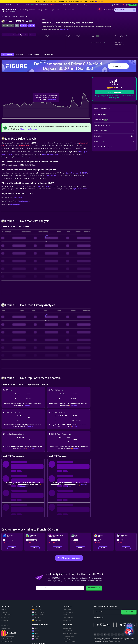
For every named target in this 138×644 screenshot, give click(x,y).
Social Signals (48, 54)
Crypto (8, 16)
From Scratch (15, 205)
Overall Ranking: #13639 (8, 25)
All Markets (20, 54)
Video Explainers (23, 201)
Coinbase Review (67, 620)
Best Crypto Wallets (7, 642)
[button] (81, 5)
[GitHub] (123, 634)
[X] (95, 634)
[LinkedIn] (109, 634)
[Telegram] (98, 634)
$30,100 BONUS (114, 92)
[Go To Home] (3, 16)
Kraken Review (67, 609)
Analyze (12, 548)
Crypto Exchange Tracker (51, 154)
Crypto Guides (5, 618)
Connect (132, 5)
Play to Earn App (6, 628)
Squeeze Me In (94, 588)
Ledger (29, 157)
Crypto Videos (5, 623)
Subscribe (129, 612)
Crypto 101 (4, 612)
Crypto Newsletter (6, 615)
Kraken (80, 152)
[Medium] (112, 634)
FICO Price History (34, 54)
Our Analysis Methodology (70, 633)
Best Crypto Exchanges (8, 636)
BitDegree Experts (68, 631)
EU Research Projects (69, 636)
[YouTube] (102, 634)
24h (97, 36)
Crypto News (17, 198)
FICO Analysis (8, 54)
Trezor (37, 157)
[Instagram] (116, 634)
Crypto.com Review (68, 618)
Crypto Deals (5, 626)
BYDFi (11, 154)
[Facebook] (105, 634)
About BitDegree (67, 628)
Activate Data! (65, 29)
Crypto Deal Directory (52, 176)
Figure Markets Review (69, 612)
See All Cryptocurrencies (69, 558)
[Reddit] (119, 634)
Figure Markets (76, 173)
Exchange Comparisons (8, 639)
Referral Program (67, 639)
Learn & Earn (5, 609)
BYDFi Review (67, 615)
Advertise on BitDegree (69, 642)
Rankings (15, 16)
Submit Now (28, 405)
